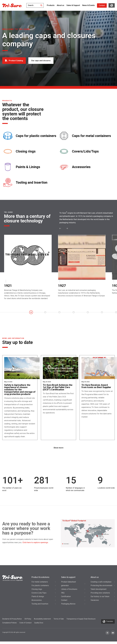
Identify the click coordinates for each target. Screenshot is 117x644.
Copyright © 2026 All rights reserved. (14, 635)
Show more (58, 450)
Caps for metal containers (91, 136)
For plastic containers (40, 588)
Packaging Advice (68, 606)
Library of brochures (69, 592)
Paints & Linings (28, 167)
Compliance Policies (9, 625)
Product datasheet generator (68, 586)
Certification (66, 599)
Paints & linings (38, 599)
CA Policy (28, 621)
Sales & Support (73, 5)
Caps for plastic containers (36, 136)
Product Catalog (16, 61)
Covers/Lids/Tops (85, 151)
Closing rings (26, 151)
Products (51, 5)
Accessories (81, 167)
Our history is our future (100, 599)
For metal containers (40, 584)
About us (60, 5)
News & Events (88, 5)
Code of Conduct (25, 625)
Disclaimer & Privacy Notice (12, 621)
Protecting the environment (101, 588)
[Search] (41, 5)
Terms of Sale (59, 621)
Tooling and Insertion (32, 183)
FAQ (63, 595)
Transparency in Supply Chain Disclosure (81, 621)
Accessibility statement (42, 621)
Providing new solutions (100, 595)
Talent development (98, 592)
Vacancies (95, 603)
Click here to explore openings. (35, 545)
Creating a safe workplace (101, 584)
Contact (102, 5)
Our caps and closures (41, 61)
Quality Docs (39, 625)
